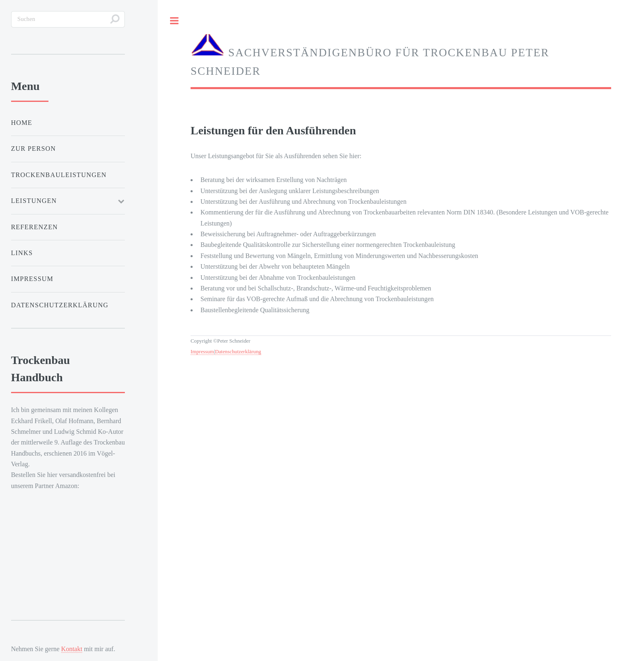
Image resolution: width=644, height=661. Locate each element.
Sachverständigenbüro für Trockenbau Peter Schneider (370, 55)
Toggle (174, 21)
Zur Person (33, 149)
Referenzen (34, 227)
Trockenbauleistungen (59, 175)
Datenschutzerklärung (238, 352)
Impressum (202, 352)
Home (22, 123)
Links (22, 253)
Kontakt (72, 649)
